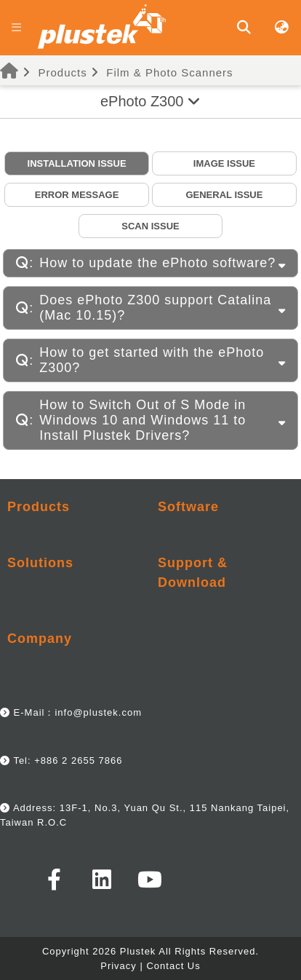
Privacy (119, 966)
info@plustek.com (98, 712)
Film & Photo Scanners (169, 72)
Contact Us (173, 966)
